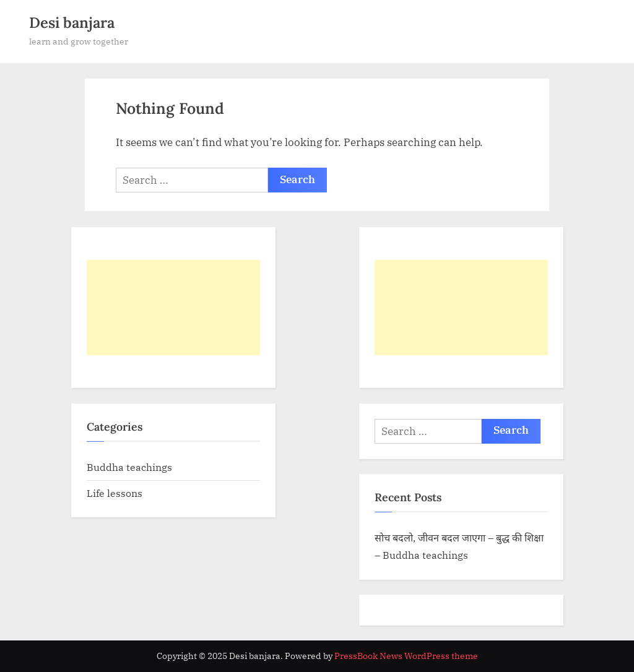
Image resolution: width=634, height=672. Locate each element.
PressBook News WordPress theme (406, 656)
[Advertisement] (173, 308)
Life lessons (115, 493)
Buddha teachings (129, 467)
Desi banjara (72, 23)
